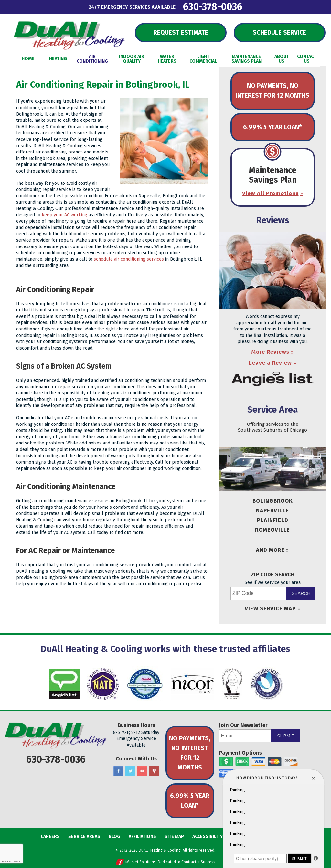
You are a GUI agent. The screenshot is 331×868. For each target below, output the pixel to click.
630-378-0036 (213, 7)
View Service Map (270, 608)
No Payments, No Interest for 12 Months (272, 91)
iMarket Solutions (141, 862)
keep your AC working (64, 215)
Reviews (273, 220)
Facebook (118, 771)
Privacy (6, 861)
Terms (17, 861)
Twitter (130, 771)
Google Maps (154, 771)
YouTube (142, 771)
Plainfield (273, 520)
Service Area (273, 409)
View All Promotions (270, 193)
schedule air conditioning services (129, 259)
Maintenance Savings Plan (273, 175)
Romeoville (272, 530)
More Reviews (270, 352)
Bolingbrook (273, 501)
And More (270, 550)
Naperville (272, 511)
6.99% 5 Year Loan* (272, 127)
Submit (286, 736)
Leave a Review (270, 363)
